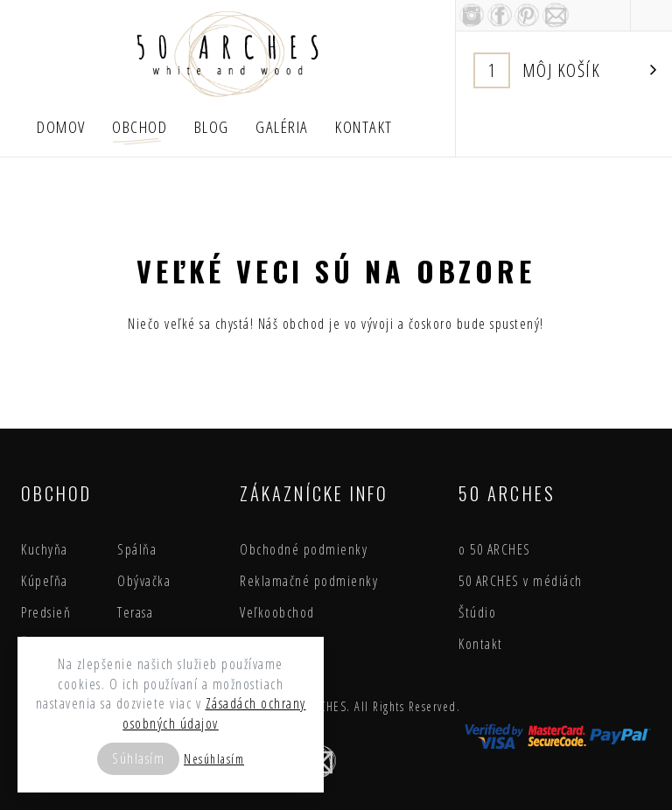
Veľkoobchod (277, 612)
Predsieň (46, 612)
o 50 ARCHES (495, 549)
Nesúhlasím (214, 759)
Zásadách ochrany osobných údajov (214, 713)
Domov (61, 127)
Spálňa (137, 549)
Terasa (135, 612)
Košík (565, 70)
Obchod (140, 127)
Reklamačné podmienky (309, 581)
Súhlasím (138, 758)
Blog (212, 127)
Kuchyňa (45, 549)
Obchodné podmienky (304, 549)
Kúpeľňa (45, 581)
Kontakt (364, 127)
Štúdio (477, 612)
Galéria (282, 127)
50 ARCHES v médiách (521, 581)
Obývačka (144, 581)
